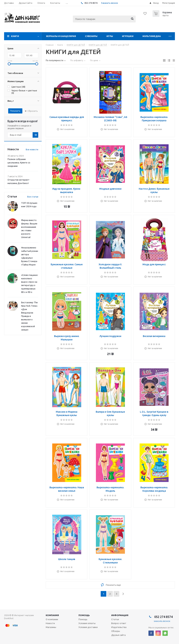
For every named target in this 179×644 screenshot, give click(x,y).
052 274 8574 (91, 3)
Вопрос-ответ (119, 623)
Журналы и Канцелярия (61, 36)
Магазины (51, 627)
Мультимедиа (152, 36)
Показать (15, 111)
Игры (110, 36)
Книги (15, 36)
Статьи (115, 619)
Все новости (32, 149)
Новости (50, 623)
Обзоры (116, 631)
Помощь (84, 615)
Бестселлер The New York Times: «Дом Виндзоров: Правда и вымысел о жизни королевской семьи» (29, 316)
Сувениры (91, 36)
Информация (120, 615)
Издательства (119, 627)
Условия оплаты (87, 623)
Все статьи (33, 197)
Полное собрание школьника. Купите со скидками (19, 163)
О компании (52, 619)
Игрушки (128, 36)
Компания (52, 615)
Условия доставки (88, 627)
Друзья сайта (118, 635)
